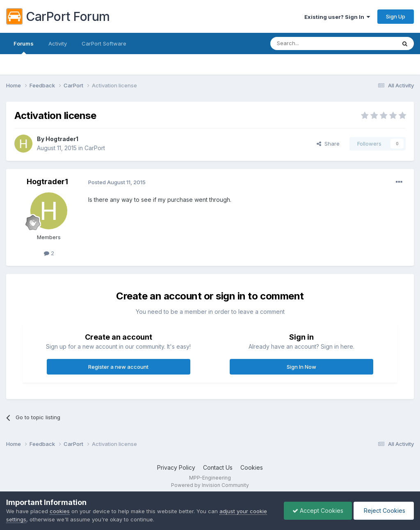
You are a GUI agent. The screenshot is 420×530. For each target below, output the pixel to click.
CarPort (95, 148)
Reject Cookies (384, 511)
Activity (58, 43)
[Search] (312, 43)
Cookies (252, 467)
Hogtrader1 (62, 139)
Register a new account (118, 367)
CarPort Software (104, 43)
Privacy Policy (176, 467)
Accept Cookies (318, 511)
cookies (60, 511)
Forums (24, 47)
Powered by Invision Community (210, 485)
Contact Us (218, 467)
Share (328, 144)
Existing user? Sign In (337, 17)
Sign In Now (301, 367)
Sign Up (396, 16)
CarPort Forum (58, 16)
